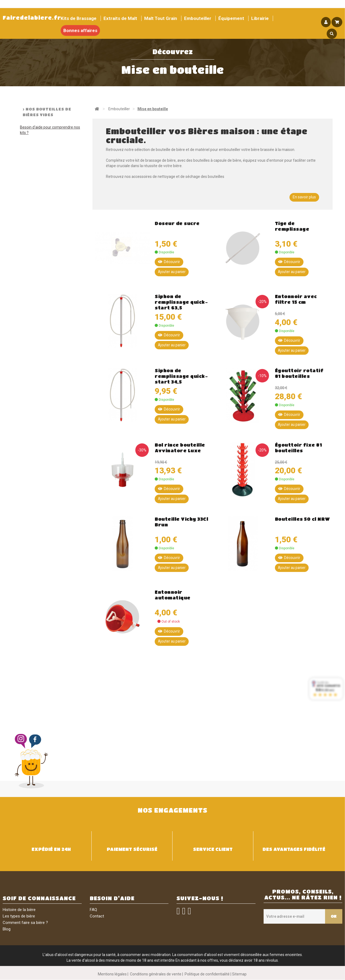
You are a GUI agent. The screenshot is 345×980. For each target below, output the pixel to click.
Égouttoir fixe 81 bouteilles (299, 448)
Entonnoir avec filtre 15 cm (296, 299)
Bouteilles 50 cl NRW (303, 519)
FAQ (93, 910)
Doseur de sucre (177, 223)
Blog (7, 929)
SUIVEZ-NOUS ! (200, 898)
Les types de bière (19, 916)
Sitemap (239, 974)
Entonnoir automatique (173, 595)
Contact (97, 916)
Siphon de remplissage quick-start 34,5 (181, 376)
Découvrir (169, 262)
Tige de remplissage (292, 226)
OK (333, 916)
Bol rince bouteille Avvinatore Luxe (180, 448)
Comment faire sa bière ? (25, 923)
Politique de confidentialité (207, 974)
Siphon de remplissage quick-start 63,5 (181, 302)
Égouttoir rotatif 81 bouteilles (299, 374)
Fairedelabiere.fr (32, 18)
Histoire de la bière (19, 910)
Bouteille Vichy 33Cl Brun (181, 522)
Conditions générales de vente (156, 974)
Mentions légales (112, 974)
